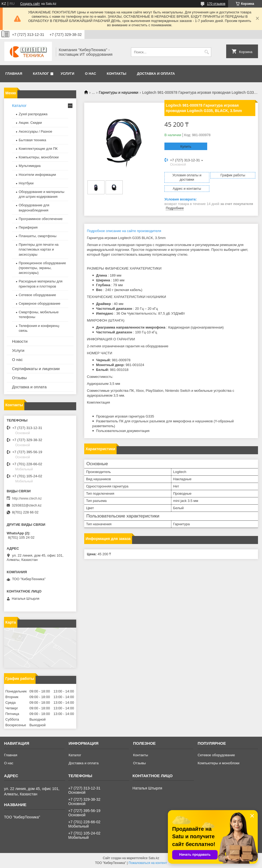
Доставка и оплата (156, 74)
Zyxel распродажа (33, 114)
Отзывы (19, 378)
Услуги (68, 74)
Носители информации (37, 175)
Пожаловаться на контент (148, 863)
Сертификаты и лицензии (36, 369)
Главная (14, 74)
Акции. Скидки (30, 123)
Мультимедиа (30, 166)
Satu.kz (154, 858)
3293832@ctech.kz (27, 505)
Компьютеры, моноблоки (39, 157)
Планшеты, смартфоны (38, 236)
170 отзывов (216, 4)
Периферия (28, 227)
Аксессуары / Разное (35, 131)
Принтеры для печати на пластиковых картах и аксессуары (39, 249)
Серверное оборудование (40, 303)
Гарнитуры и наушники (119, 92)
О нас (91, 74)
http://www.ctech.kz (27, 498)
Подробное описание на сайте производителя (124, 231)
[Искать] (207, 52)
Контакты (116, 74)
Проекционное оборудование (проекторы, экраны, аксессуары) (42, 268)
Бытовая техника (32, 140)
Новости (20, 341)
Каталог (41, 74)
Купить (186, 146)
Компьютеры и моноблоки (218, 763)
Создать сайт (30, 4)
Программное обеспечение (41, 219)
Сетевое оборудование (37, 295)
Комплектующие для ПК (38, 149)
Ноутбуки (26, 183)
